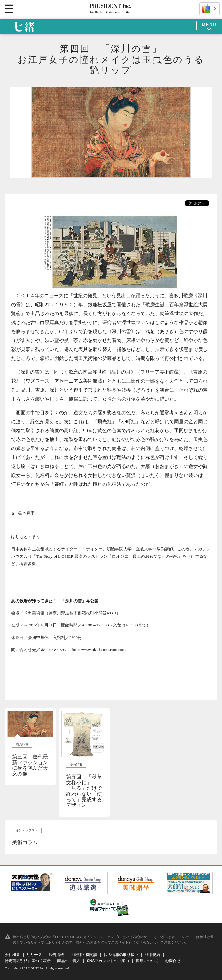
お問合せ (173, 961)
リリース (34, 955)
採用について (147, 961)
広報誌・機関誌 (84, 955)
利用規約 (152, 955)
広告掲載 (56, 955)
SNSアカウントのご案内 (108, 961)
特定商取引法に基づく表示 (28, 961)
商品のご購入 (69, 961)
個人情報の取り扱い (121, 955)
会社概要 (12, 955)
